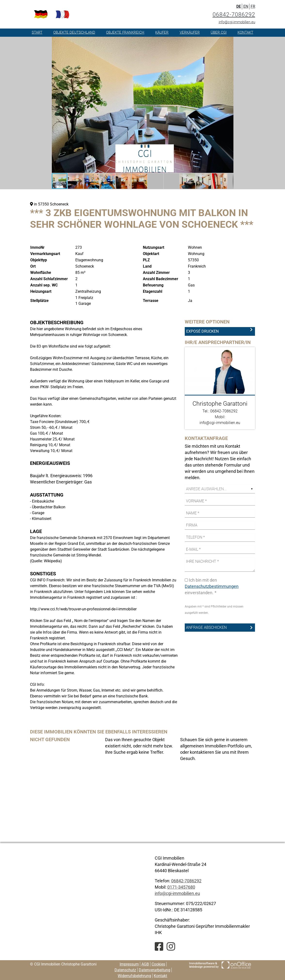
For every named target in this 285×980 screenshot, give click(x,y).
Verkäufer (190, 32)
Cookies (158, 964)
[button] (229, 41)
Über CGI (219, 32)
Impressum (129, 964)
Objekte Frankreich (125, 32)
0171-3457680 (181, 887)
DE (239, 6)
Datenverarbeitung (154, 970)
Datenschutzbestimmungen (212, 586)
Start (37, 32)
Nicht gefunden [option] (50, 739)
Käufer (162, 32)
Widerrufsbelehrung (134, 976)
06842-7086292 (234, 15)
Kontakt (245, 32)
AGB (145, 964)
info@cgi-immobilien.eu (237, 22)
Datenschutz (125, 970)
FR (253, 6)
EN (246, 6)
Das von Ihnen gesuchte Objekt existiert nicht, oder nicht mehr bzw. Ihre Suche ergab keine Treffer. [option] (139, 746)
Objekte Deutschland (74, 32)
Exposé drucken (202, 331)
